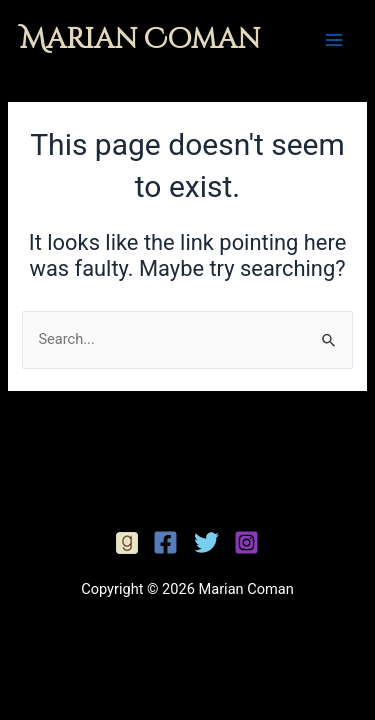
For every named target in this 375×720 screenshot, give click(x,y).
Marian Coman (140, 39)
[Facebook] (127, 543)
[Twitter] (206, 542)
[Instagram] (246, 542)
